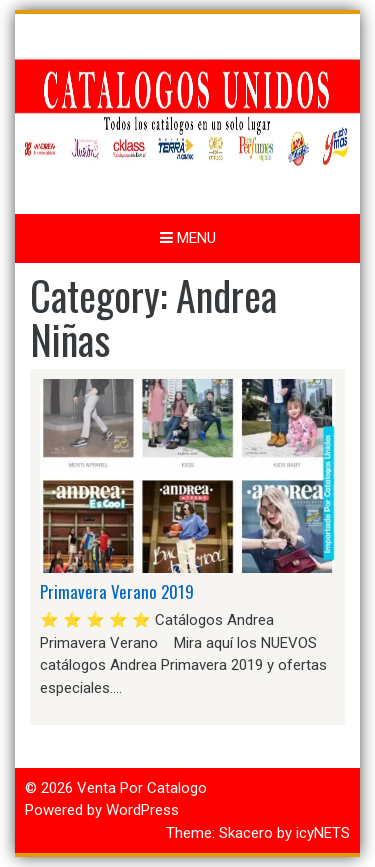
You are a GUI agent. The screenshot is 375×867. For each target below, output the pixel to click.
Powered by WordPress (102, 810)
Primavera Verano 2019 (117, 591)
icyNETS (323, 833)
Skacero (246, 833)
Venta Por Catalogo (142, 788)
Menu (188, 238)
